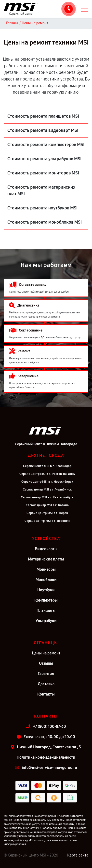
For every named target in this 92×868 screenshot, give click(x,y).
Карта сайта (78, 855)
